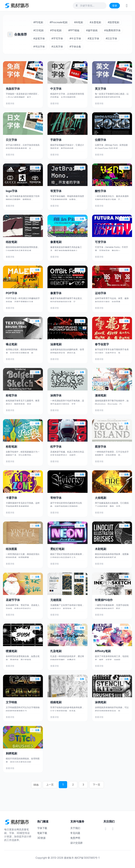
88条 (41, 785)
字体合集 (75, 47)
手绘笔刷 (56, 30)
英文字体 (93, 38)
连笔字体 (39, 38)
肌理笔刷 (113, 22)
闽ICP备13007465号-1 (87, 858)
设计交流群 (76, 843)
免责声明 (75, 838)
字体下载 (42, 828)
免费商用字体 (112, 30)
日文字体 (112, 38)
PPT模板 (74, 30)
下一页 (93, 785)
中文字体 (75, 38)
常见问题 (75, 833)
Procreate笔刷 (59, 22)
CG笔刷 (38, 30)
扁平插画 (92, 30)
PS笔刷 (38, 22)
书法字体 (39, 47)
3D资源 (41, 838)
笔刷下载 (42, 833)
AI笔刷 (79, 22)
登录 (115, 6)
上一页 (54, 785)
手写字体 (57, 38)
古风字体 (57, 47)
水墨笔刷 (95, 22)
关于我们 (75, 828)
